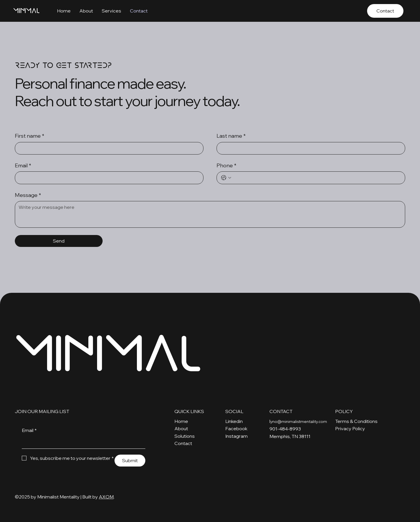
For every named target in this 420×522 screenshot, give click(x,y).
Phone (226, 165)
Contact (183, 443)
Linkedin (234, 421)
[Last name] (309, 148)
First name (30, 136)
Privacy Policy (350, 428)
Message (28, 195)
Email (23, 165)
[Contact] (385, 11)
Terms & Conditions (356, 421)
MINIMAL (26, 11)
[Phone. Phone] (317, 178)
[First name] (107, 148)
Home (181, 421)
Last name (231, 136)
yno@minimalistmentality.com (299, 421)
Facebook (236, 428)
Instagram (236, 436)
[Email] (107, 178)
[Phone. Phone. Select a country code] (226, 178)
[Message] (210, 214)
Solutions (185, 436)
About (181, 428)
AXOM (106, 497)
